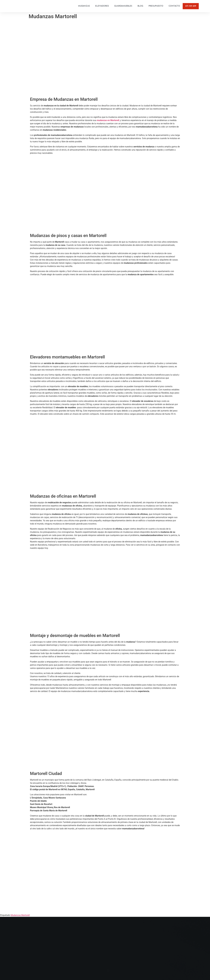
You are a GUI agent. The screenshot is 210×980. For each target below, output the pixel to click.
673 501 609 (191, 6)
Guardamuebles (123, 6)
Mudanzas (84, 6)
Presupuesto (156, 6)
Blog (140, 6)
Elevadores (102, 6)
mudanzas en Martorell (108, 120)
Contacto (174, 6)
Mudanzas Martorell (20, 915)
